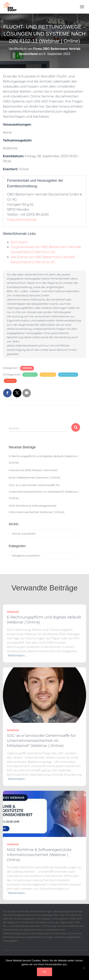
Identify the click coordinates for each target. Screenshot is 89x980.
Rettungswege (68, 375)
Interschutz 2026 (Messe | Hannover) (33, 470)
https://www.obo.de (22, 220)
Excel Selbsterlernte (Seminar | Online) (34, 477)
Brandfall (30, 375)
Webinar (27, 368)
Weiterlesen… (17, 655)
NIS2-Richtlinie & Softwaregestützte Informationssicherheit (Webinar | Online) (39, 855)
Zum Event (19, 242)
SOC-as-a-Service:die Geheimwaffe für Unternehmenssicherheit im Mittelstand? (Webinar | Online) (44, 492)
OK (45, 972)
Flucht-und (48, 375)
